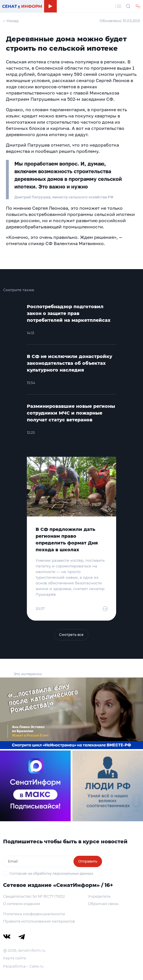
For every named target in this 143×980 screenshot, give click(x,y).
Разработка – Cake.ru (23, 966)
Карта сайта (15, 958)
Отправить (88, 861)
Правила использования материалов (39, 921)
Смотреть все (71, 635)
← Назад (11, 21)
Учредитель (99, 896)
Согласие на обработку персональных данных (51, 873)
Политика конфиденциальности (34, 914)
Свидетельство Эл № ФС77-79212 (34, 896)
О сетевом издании (22, 904)
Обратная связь (103, 904)
